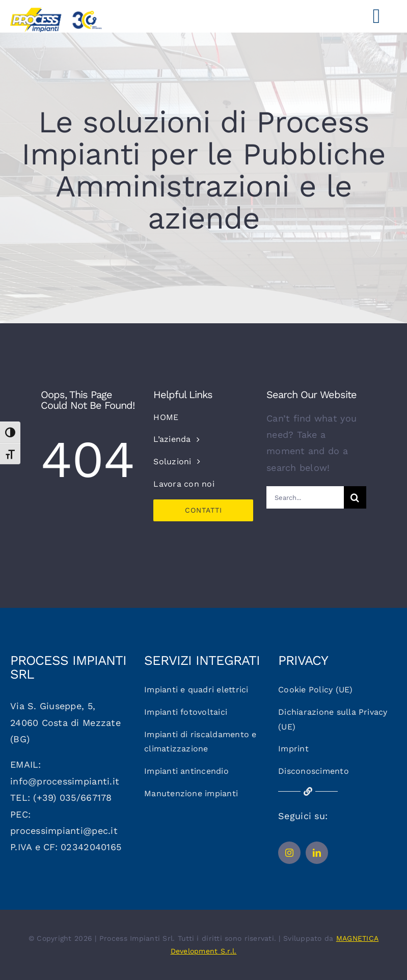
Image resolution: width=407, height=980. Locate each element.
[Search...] (305, 497)
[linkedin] (317, 853)
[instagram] (289, 853)
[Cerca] (355, 497)
